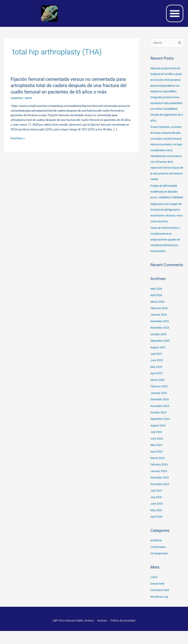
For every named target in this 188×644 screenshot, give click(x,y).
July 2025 (156, 371)
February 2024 (159, 480)
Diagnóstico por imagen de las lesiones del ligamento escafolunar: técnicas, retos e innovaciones (166, 229)
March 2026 (158, 320)
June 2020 (157, 518)
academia (17, 98)
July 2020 (156, 512)
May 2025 (156, 384)
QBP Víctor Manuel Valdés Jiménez (72, 634)
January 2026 (159, 333)
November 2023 (160, 499)
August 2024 (158, 442)
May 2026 (156, 307)
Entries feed (158, 597)
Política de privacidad (125, 634)
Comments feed (161, 604)
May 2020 (156, 524)
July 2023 (156, 505)
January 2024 (159, 486)
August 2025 (158, 365)
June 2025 (157, 378)
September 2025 (161, 359)
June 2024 (157, 454)
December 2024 (160, 416)
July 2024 (156, 448)
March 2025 (158, 397)
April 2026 (157, 314)
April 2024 (157, 467)
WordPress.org (160, 610)
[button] (175, 13)
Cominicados (159, 561)
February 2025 (159, 403)
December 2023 (160, 493)
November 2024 (160, 422)
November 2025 (160, 346)
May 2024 (156, 461)
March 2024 (158, 473)
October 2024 (159, 429)
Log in (154, 591)
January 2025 (159, 410)
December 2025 (160, 339)
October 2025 (159, 352)
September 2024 (161, 435)
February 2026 (159, 327)
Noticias (103, 634)
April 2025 (157, 390)
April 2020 (157, 531)
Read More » (18, 138)
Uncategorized (159, 567)
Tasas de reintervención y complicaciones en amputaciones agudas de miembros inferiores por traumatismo (166, 259)
